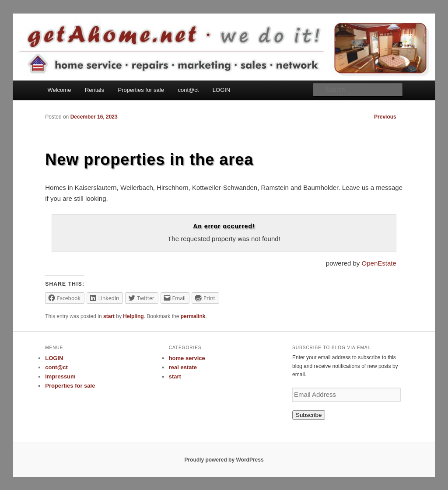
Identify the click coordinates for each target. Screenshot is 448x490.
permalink (193, 316)
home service (187, 358)
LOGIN (221, 90)
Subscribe (309, 415)
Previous (382, 117)
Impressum (60, 376)
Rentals (94, 90)
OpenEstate (379, 263)
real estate (183, 367)
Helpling (133, 316)
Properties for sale (141, 90)
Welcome (59, 90)
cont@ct (188, 90)
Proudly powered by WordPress (224, 460)
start (109, 316)
